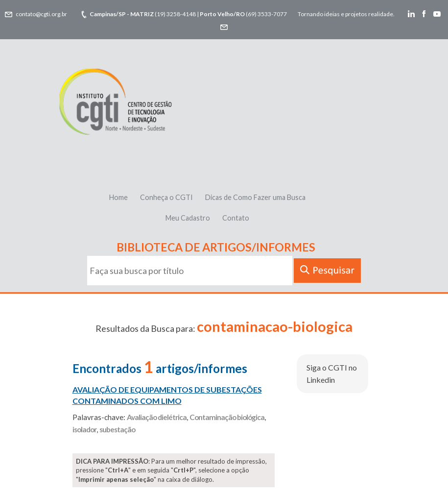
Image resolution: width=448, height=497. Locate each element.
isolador (84, 429)
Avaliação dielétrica (157, 417)
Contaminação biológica (227, 417)
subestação (117, 429)
